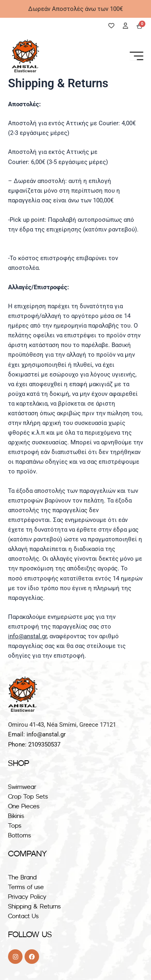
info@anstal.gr (27, 636)
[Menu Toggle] (137, 56)
